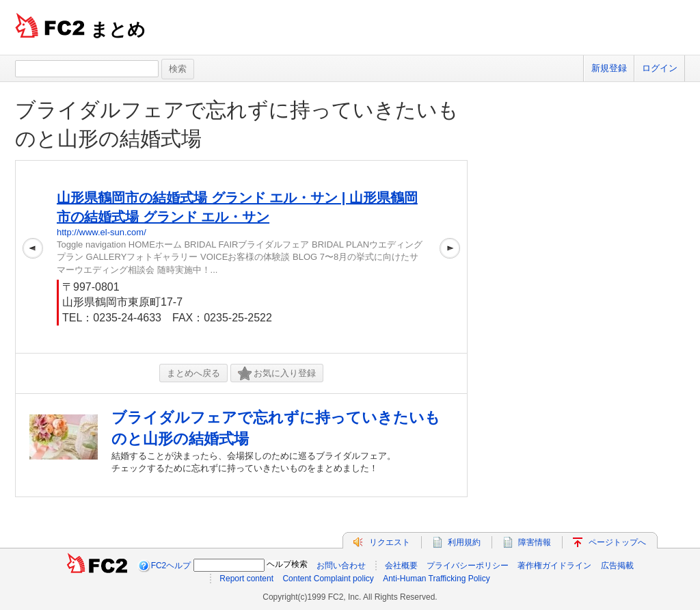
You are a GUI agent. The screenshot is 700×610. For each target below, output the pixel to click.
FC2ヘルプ (171, 566)
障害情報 (535, 542)
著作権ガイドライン (554, 566)
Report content (246, 579)
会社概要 (401, 566)
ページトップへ (617, 542)
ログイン (660, 68)
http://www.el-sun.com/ (102, 232)
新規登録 (609, 68)
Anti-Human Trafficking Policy (436, 579)
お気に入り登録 (277, 374)
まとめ (118, 29)
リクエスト (390, 542)
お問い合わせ (341, 566)
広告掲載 (617, 566)
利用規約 (464, 542)
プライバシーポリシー (468, 566)
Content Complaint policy (328, 579)
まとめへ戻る (193, 373)
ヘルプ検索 (287, 564)
